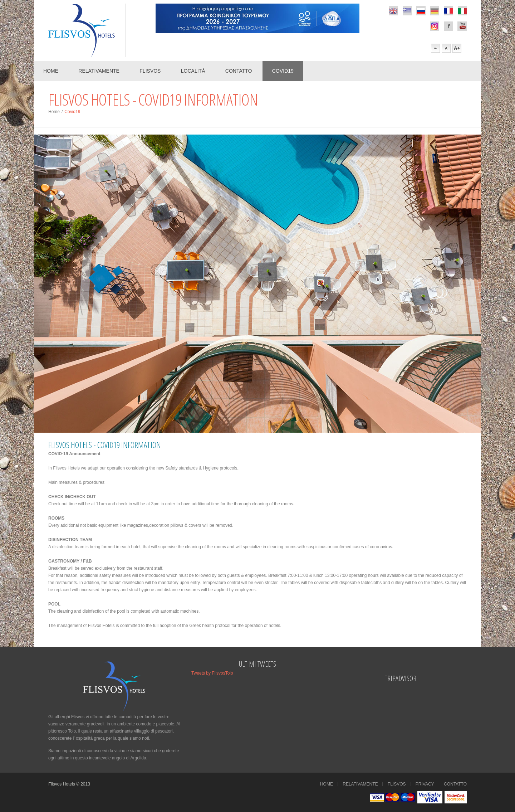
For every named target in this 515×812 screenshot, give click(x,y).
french (448, 11)
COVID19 (283, 71)
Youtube (462, 26)
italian (462, 11)
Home (51, 71)
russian (421, 11)
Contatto (239, 71)
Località (193, 71)
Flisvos (150, 71)
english (393, 11)
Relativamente (99, 71)
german (435, 11)
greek (407, 11)
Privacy (425, 784)
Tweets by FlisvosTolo (212, 673)
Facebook (435, 26)
